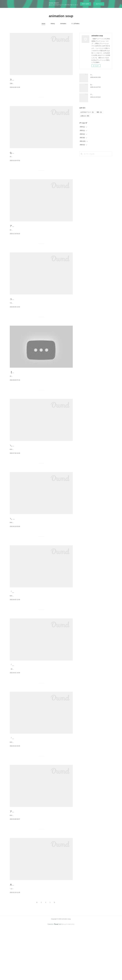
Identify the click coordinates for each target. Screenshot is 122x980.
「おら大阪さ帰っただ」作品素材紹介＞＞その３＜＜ (36, 626)
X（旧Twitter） (76, 24)
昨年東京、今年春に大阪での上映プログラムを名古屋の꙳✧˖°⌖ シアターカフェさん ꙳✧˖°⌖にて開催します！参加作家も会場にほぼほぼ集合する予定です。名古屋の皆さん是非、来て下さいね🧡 (40, 556)
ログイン (99, 4)
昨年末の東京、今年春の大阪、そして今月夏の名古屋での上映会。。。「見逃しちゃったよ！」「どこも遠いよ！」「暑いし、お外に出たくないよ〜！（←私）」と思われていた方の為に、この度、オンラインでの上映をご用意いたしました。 (41, 479)
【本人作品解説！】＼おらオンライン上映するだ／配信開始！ (40, 395)
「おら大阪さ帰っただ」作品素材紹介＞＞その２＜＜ (36, 704)
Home (43, 24)
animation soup (61, 16)
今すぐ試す (86, 4)
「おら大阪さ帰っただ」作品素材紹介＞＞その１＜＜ (36, 782)
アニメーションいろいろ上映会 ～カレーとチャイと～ (36, 235)
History (53, 24)
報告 (99, 112)
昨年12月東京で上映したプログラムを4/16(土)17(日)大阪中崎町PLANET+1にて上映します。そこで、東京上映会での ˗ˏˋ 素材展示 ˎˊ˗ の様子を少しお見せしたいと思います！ (41, 787)
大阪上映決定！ (17, 934)
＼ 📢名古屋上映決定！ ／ (23, 551)
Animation (63, 24)
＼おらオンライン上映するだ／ (25, 473)
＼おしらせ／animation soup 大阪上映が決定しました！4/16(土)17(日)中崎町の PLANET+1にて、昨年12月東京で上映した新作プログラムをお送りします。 (41, 940)
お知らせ (85, 116)
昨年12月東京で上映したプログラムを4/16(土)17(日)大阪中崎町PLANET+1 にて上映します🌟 (37, 865)
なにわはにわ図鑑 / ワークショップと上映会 (32, 157)
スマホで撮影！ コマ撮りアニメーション (30, 80)
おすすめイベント (87, 112)
